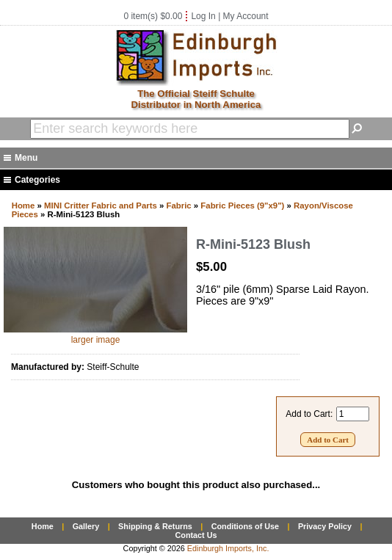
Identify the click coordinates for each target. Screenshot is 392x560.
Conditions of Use (245, 526)
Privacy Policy (325, 526)
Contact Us (196, 535)
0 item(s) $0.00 (153, 16)
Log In (203, 16)
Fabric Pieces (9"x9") (242, 206)
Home (23, 206)
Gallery (86, 526)
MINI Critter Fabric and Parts (101, 206)
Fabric (179, 206)
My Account (246, 16)
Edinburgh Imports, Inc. (228, 548)
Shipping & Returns (155, 526)
